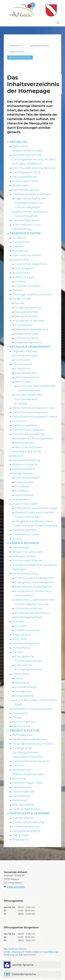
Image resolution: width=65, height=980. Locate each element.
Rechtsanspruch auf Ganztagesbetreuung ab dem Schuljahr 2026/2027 (34, 159)
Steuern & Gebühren (27, 552)
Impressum (23, 325)
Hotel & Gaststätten (27, 809)
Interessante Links (26, 534)
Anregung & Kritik (28, 451)
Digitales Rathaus (25, 351)
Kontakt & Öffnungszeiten (34, 438)
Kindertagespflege (29, 617)
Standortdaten (23, 818)
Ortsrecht (19, 421)
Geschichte (21, 260)
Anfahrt (21, 281)
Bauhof (18, 456)
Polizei (17, 717)
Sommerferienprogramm (31, 761)
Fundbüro (22, 491)
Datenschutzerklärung (31, 329)
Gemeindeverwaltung (29, 434)
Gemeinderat (22, 364)
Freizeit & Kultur (24, 730)
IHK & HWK (21, 835)
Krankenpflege (26, 687)
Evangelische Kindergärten (35, 582)
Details (22, 403)
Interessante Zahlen (27, 255)
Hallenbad (20, 800)
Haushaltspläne (24, 469)
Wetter (18, 290)
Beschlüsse (23, 382)
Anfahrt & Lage (23, 277)
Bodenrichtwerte (25, 464)
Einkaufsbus (21, 648)
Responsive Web (27, 334)
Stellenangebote (25, 530)
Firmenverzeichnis (26, 826)
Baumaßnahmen (25, 177)
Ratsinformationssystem (30, 412)
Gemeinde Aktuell (26, 190)
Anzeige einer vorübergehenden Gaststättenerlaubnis (28, 752)
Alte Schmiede (23, 805)
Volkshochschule (27, 630)
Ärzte (19, 678)
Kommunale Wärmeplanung (34, 168)
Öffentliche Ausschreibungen (36, 508)
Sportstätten (22, 796)
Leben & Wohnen (24, 543)
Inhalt (7, 952)
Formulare (23, 360)
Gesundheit (21, 674)
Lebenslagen (24, 482)
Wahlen (18, 246)
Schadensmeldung (26, 460)
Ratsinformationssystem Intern (35, 417)
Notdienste (23, 691)
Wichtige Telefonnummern (32, 294)
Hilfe (29, 952)
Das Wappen (24, 268)
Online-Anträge (26, 355)
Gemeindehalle (24, 791)
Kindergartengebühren (32, 613)
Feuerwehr (20, 713)
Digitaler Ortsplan (28, 286)
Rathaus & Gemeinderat (30, 347)
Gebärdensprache (28, 342)
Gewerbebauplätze (26, 831)
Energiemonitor (24, 556)
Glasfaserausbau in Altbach (32, 194)
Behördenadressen (29, 447)
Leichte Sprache (27, 338)
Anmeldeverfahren (29, 608)
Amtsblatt (22, 486)
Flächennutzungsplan (28, 430)
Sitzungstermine (27, 377)
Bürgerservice (23, 473)
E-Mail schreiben (16, 887)
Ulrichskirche (22, 787)
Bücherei (19, 778)
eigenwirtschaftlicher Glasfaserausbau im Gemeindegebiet (30, 203)
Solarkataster (25, 495)
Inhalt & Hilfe (22, 299)
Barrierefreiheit (26, 316)
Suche (20, 303)
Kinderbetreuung (25, 574)
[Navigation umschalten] (58, 23)
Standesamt (21, 499)
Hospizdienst (24, 696)
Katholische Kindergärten (34, 587)
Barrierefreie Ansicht (15, 949)
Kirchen (18, 652)
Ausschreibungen (25, 504)
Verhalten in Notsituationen (33, 709)
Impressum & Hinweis (28, 321)
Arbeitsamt (21, 840)
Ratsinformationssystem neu (33, 408)
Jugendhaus (21, 635)
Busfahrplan (21, 273)
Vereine (18, 765)
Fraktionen (23, 368)
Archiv (17, 539)
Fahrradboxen (23, 735)
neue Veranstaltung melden (33, 744)
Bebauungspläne (25, 425)
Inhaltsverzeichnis (28, 307)
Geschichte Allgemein (31, 264)
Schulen (18, 621)
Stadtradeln (21, 185)
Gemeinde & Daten (25, 233)
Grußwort (19, 238)
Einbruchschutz (24, 722)
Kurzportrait (21, 242)
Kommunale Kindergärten (34, 578)
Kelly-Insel (20, 639)
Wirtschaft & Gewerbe (30, 813)
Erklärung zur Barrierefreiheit (20, 955)
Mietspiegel (21, 547)
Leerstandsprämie (26, 220)
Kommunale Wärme (27, 560)
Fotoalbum (20, 251)
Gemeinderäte (26, 373)
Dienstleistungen (27, 478)
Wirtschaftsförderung (28, 822)
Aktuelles (18, 142)
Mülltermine (21, 726)
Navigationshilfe (27, 312)
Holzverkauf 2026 (25, 181)
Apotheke (22, 683)
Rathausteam (25, 443)
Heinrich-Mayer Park (27, 783)
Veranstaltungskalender (30, 739)
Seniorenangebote (26, 643)
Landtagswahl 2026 (26, 172)
